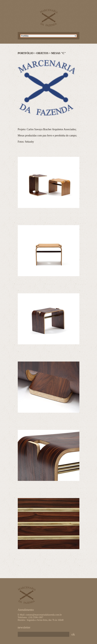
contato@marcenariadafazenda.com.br (44, 615)
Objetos (42, 53)
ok (73, 634)
